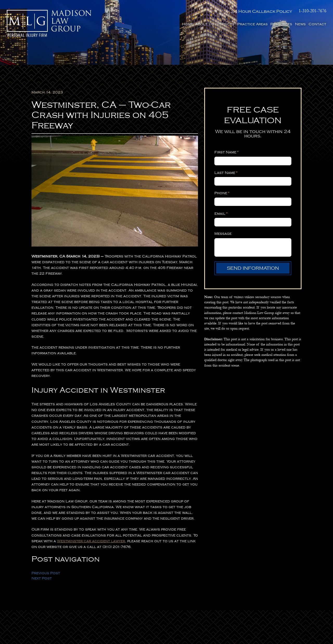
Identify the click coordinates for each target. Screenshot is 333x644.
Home (187, 24)
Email (221, 213)
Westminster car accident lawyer (91, 541)
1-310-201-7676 (312, 11)
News (300, 24)
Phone (222, 193)
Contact (317, 24)
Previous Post (46, 573)
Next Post (42, 578)
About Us (205, 24)
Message (223, 234)
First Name (226, 152)
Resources (281, 24)
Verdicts (226, 24)
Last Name (226, 173)
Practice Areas (252, 24)
